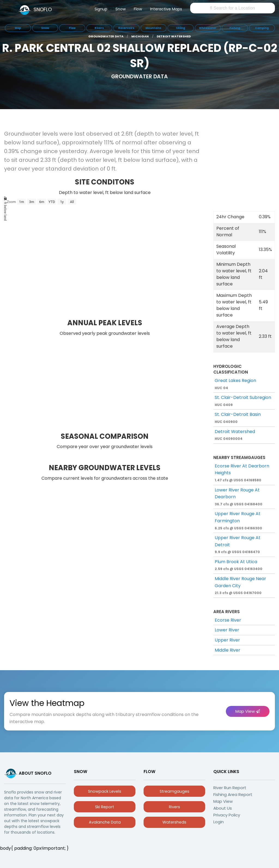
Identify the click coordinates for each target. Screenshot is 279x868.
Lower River (227, 630)
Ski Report (105, 807)
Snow (121, 9)
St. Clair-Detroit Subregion (243, 401)
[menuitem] (101, 10)
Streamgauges (175, 791)
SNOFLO (43, 9)
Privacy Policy (227, 815)
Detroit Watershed (235, 435)
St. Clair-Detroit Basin (238, 418)
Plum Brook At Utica (239, 565)
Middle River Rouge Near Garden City (240, 585)
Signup (101, 9)
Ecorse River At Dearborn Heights (242, 473)
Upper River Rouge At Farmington (238, 520)
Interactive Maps (166, 9)
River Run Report (230, 788)
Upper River (227, 640)
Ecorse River (228, 620)
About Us (223, 808)
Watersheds (174, 822)
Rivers (175, 807)
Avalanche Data (105, 822)
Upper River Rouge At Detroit (238, 544)
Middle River (228, 650)
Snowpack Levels (105, 791)
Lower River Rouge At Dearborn (239, 497)
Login (219, 822)
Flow (138, 9)
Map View (248, 711)
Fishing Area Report (233, 794)
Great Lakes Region (235, 384)
